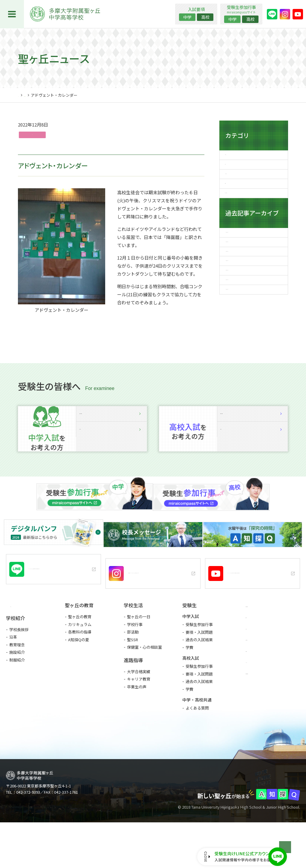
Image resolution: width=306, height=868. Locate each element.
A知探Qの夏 (79, 678)
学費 (189, 686)
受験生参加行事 (199, 663)
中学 (187, 17)
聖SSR (133, 678)
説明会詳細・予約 (111, 461)
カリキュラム (80, 663)
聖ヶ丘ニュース (47, 95)
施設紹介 (17, 691)
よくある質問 (197, 746)
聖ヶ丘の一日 (139, 655)
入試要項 (111, 490)
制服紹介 (17, 699)
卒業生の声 (137, 725)
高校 (205, 17)
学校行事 (135, 663)
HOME (23, 95)
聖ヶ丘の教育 (80, 655)
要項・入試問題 (199, 670)
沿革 (13, 676)
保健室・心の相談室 (144, 685)
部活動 (133, 670)
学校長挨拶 (19, 668)
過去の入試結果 (199, 678)
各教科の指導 (80, 670)
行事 (34, 136)
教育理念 (17, 683)
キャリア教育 (139, 717)
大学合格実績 (139, 710)
